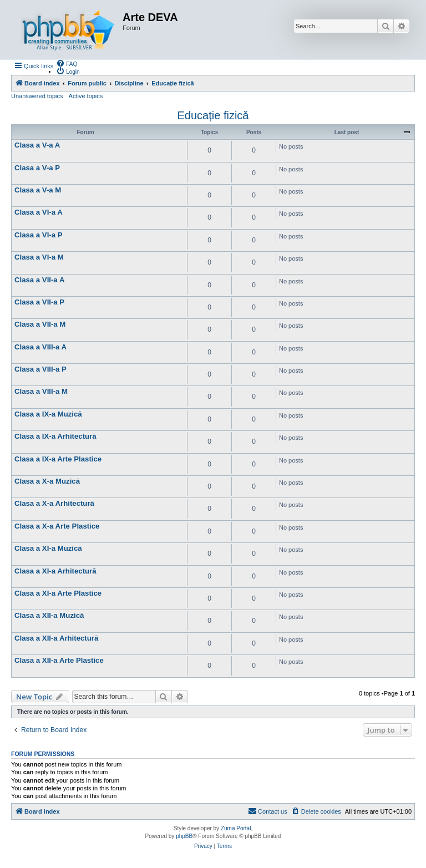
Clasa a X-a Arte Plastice (57, 526)
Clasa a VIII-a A (40, 347)
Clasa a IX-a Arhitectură (55, 436)
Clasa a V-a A (37, 145)
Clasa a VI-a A (39, 212)
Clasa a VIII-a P (40, 369)
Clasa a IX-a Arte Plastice (58, 459)
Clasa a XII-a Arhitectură (56, 638)
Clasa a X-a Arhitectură (54, 503)
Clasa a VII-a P (39, 302)
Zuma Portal (236, 828)
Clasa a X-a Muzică (47, 481)
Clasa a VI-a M (39, 257)
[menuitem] (67, 63)
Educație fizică (213, 115)
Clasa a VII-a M (40, 324)
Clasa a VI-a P (39, 235)
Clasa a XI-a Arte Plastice (58, 593)
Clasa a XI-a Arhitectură (55, 571)
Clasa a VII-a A (39, 280)
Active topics (86, 96)
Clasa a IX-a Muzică (48, 414)
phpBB (184, 836)
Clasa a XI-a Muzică (48, 548)
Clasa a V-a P (37, 168)
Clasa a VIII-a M (41, 391)
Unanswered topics (37, 96)
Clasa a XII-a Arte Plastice (59, 660)
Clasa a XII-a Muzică (49, 615)
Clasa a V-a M (38, 190)
